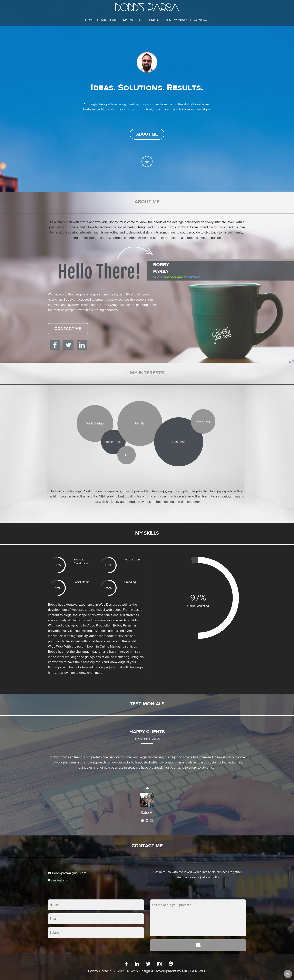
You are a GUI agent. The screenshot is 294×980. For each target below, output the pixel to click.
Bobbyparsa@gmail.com (67, 873)
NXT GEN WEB (194, 971)
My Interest (133, 20)
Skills (154, 20)
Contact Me (68, 329)
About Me (109, 20)
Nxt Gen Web (173, 277)
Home (90, 20)
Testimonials (176, 20)
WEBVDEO (193, 277)
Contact (201, 20)
